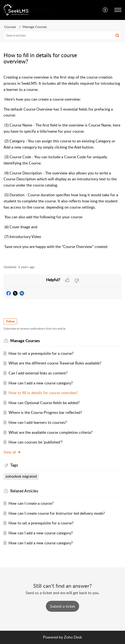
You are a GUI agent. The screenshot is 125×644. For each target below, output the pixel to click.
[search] (62, 35)
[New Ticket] (62, 606)
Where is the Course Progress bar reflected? (45, 412)
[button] (105, 10)
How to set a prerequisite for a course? (41, 353)
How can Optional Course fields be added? (44, 403)
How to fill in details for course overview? (43, 393)
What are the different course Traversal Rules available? (55, 363)
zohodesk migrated (21, 476)
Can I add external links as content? (38, 373)
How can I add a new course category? (41, 383)
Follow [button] (10, 321)
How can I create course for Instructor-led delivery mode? (57, 513)
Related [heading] (24, 491)
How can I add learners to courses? (38, 422)
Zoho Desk (73, 637)
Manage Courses (35, 27)
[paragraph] (62, 167)
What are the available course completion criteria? (50, 432)
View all (12, 452)
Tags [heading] (14, 465)
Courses (10, 27)
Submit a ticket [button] (62, 606)
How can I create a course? (31, 503)
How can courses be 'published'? (36, 442)
